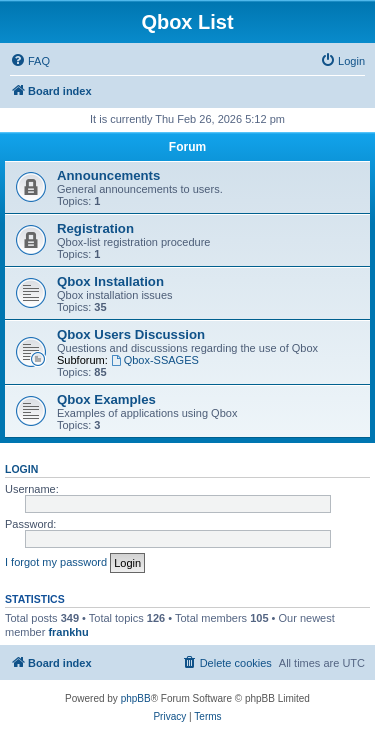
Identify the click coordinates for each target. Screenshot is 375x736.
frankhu (68, 632)
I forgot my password (56, 562)
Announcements (108, 175)
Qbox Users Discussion (131, 334)
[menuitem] (30, 61)
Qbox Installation (110, 281)
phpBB (136, 698)
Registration (95, 228)
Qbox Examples (106, 399)
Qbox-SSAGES (155, 360)
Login (21, 469)
